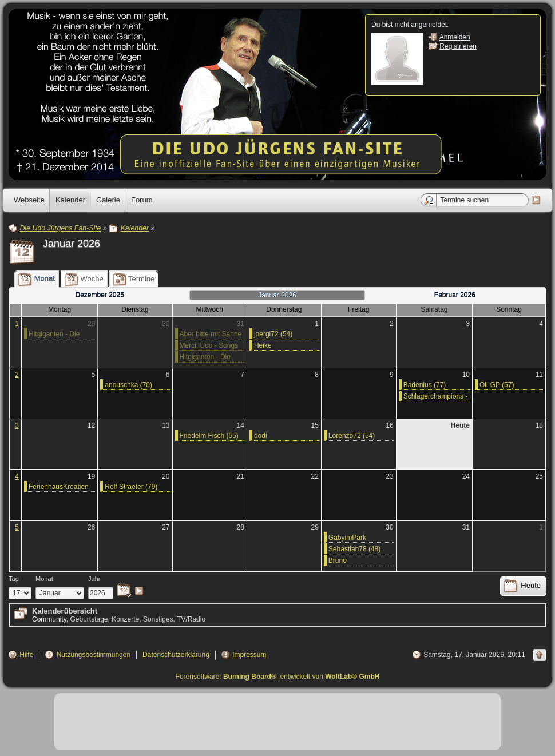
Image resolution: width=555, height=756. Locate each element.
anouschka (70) (128, 385)
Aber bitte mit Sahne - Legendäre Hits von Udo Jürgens (211, 335)
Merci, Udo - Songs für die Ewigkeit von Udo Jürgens (209, 346)
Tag (14, 579)
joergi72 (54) (273, 334)
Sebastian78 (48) (354, 549)
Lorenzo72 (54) (352, 436)
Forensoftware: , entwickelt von (278, 677)
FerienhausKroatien (59, 487)
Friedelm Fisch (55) (209, 436)
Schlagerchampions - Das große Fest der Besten (436, 397)
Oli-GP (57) (497, 385)
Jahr (94, 579)
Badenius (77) (425, 385)
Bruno (338, 560)
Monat (44, 579)
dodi (261, 436)
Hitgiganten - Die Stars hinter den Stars (54, 335)
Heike (263, 345)
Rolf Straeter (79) (131, 487)
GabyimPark (347, 538)
